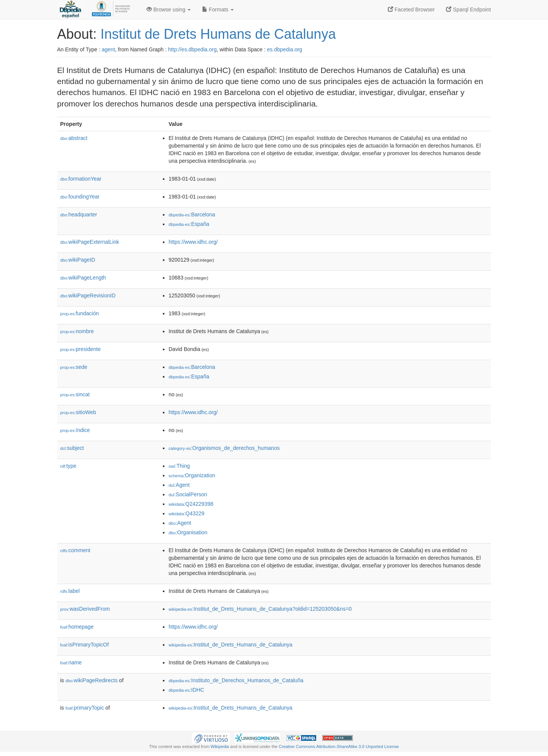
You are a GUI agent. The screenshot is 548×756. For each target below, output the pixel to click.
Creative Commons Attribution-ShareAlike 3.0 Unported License (339, 746)
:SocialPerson (188, 494)
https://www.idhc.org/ (193, 242)
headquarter (79, 214)
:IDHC (186, 690)
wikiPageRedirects (92, 680)
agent (108, 49)
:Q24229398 (191, 504)
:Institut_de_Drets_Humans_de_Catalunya (230, 645)
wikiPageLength (83, 278)
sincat (75, 394)
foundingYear (80, 197)
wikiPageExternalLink (90, 242)
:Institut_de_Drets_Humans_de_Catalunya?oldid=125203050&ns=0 (260, 609)
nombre (77, 331)
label (70, 591)
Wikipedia (220, 746)
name (71, 662)
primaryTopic (85, 708)
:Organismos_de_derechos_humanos (224, 448)
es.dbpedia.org (285, 49)
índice (75, 430)
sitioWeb (78, 412)
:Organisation (188, 532)
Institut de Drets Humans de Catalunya (218, 34)
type (68, 466)
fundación (80, 313)
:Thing (179, 466)
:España (189, 224)
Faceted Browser (411, 10)
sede (74, 367)
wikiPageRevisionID (88, 295)
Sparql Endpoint (468, 10)
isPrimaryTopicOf (84, 645)
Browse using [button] (169, 10)
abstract (74, 138)
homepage (77, 627)
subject (72, 448)
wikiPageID (78, 260)
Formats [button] (218, 10)
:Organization (192, 475)
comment (75, 550)
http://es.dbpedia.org (193, 49)
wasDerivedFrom (85, 609)
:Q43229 (186, 513)
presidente (80, 349)
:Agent (179, 485)
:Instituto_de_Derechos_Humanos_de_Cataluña (236, 680)
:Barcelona (192, 214)
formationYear (81, 179)
